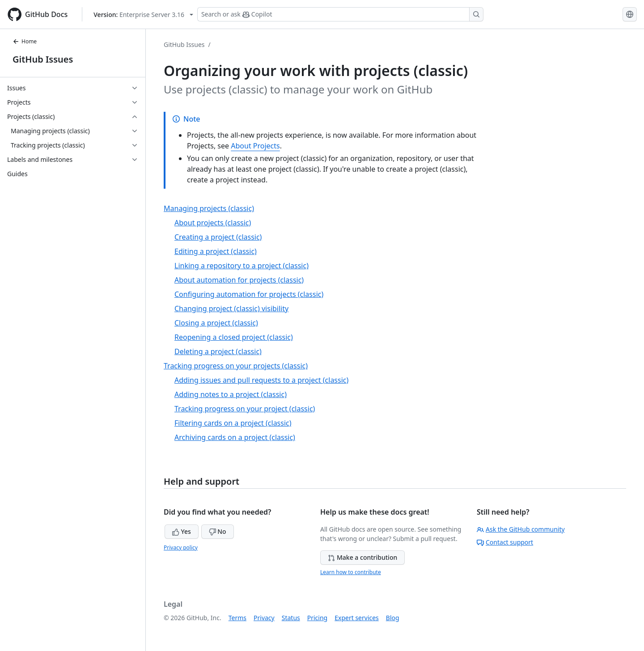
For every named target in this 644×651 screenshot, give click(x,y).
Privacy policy (181, 547)
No (218, 531)
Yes (182, 531)
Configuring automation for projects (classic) (249, 294)
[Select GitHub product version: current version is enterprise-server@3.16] (143, 15)
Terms (237, 618)
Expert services (357, 618)
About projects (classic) (213, 223)
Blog (393, 618)
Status (291, 618)
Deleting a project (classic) (218, 351)
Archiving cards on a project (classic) (235, 437)
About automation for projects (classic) (239, 280)
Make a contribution (362, 557)
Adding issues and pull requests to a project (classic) (261, 380)
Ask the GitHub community (521, 529)
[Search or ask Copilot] (340, 14)
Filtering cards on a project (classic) (233, 423)
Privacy (264, 618)
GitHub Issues (43, 59)
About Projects (255, 146)
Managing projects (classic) (209, 208)
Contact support (505, 542)
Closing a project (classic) (216, 323)
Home (25, 41)
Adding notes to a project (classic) (231, 394)
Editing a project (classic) (216, 251)
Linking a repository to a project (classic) (241, 266)
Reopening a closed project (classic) (234, 337)
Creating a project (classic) (218, 237)
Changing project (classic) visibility (231, 309)
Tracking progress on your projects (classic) (236, 366)
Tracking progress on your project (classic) (245, 409)
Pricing (317, 618)
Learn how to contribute (351, 572)
